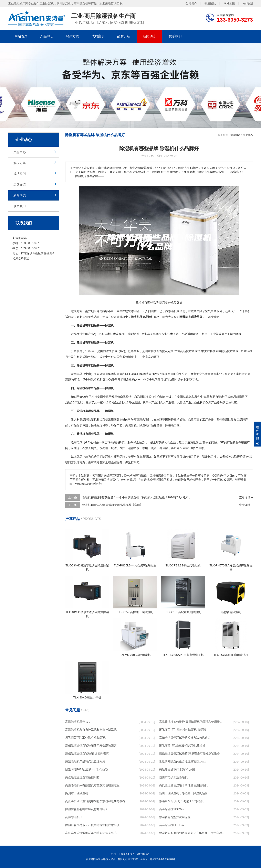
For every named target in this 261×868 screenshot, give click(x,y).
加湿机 (104, 420)
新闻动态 (149, 36)
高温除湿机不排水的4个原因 (177, 769)
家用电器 (77, 374)
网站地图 (229, 3)
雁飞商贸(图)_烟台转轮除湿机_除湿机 (183, 730)
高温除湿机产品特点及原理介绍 (85, 761)
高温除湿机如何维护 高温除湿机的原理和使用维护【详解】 (192, 722)
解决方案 (72, 36)
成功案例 (98, 36)
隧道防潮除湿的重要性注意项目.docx (182, 761)
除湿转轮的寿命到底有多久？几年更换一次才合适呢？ (192, 833)
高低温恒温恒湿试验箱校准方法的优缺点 (185, 738)
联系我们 (175, 36)
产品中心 (47, 36)
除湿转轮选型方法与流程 (175, 817)
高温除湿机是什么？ (78, 722)
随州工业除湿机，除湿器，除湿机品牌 (183, 793)
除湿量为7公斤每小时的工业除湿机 (181, 801)
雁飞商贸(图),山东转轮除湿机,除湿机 (182, 746)
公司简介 (191, 3)
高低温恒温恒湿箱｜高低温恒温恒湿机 (183, 785)
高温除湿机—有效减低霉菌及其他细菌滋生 (92, 785)
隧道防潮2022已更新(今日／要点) (86, 769)
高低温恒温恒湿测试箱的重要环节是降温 (91, 833)
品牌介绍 (124, 36)
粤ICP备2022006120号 (163, 859)
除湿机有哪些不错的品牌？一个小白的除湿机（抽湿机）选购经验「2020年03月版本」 (137, 497)
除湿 (119, 317)
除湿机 (172, 311)
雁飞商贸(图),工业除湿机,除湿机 (86, 738)
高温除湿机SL (74, 817)
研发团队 (210, 3)
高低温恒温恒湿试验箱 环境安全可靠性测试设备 (189, 753)
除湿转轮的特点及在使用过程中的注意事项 (92, 825)
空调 (111, 380)
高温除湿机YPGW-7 (172, 809)
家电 (145, 448)
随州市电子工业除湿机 (173, 777)
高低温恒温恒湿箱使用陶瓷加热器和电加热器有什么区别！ (98, 801)
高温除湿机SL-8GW (172, 825)
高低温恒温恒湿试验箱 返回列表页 (87, 753)
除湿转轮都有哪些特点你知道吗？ (87, 809)
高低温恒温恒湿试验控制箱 (82, 777)
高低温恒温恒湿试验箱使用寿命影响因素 (91, 746)
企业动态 (248, 135)
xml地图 (248, 3)
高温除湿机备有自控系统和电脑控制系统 (91, 730)
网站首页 (21, 36)
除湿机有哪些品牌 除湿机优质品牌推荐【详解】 (112, 505)
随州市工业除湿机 (77, 793)
